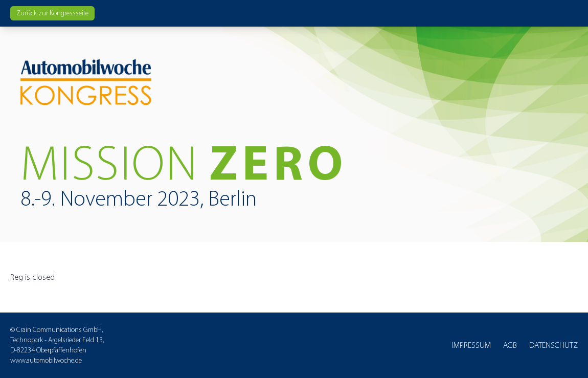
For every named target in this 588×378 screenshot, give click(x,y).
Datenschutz (553, 345)
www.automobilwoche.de (46, 360)
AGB (510, 345)
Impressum (471, 345)
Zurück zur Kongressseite (52, 13)
